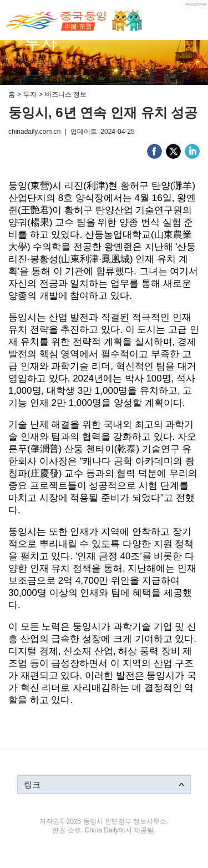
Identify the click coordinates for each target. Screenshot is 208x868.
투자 (30, 94)
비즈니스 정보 (66, 94)
